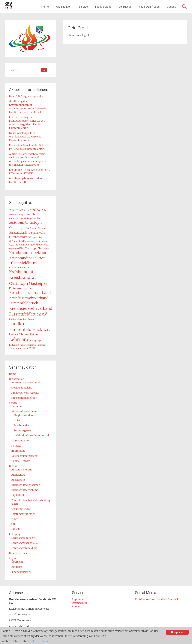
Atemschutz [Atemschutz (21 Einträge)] (31, 215)
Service (83, 7)
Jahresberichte (20, 441)
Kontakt (16, 446)
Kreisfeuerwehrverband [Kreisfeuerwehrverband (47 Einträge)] (30, 293)
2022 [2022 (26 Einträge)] (20, 210)
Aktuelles (17, 567)
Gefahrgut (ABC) (21, 509)
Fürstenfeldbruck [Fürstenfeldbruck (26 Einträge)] (21, 237)
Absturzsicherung (22, 470)
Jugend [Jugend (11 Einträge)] (12, 245)
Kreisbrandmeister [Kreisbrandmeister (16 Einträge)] (19, 268)
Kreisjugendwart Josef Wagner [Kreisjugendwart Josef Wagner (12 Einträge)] (22, 319)
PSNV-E (16, 519)
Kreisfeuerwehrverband (25, 393)
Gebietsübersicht (22, 388)
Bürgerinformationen (24, 412)
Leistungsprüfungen (23, 514)
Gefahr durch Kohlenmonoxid (31, 435)
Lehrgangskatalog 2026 (25, 543)
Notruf (18, 420)
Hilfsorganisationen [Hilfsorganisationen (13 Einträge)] (30, 241)
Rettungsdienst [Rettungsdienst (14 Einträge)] (16, 345)
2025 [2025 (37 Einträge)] (45, 210)
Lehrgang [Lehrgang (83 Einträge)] (19, 340)
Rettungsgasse (22, 430)
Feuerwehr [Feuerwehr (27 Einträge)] (38, 233)
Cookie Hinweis (38, 641)
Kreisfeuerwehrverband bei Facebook (157, 599)
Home (45, 7)
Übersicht (17, 562)
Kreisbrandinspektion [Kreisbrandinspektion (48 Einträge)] (28, 253)
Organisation (64, 7)
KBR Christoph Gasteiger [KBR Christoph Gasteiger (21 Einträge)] (35, 248)
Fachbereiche (103, 7)
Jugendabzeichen (22, 572)
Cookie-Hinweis (21, 461)
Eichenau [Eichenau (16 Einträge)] (42, 228)
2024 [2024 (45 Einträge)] (36, 210)
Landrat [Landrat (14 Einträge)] (47, 330)
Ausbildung (18, 480)
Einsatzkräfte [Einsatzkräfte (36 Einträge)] (20, 233)
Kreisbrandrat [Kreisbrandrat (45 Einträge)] (21, 272)
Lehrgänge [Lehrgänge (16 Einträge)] (36, 340)
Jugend (172, 7)
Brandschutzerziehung (25, 490)
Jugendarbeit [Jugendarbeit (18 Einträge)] (22, 245)
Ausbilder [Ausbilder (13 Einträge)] (38, 218)
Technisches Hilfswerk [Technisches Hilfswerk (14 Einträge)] (35, 345)
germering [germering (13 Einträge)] (37, 237)
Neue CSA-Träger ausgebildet (26, 96)
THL (14, 524)
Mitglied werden (23, 415)
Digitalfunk (18, 495)
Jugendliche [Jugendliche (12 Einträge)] (14, 249)
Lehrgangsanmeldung (24, 548)
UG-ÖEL (16, 529)
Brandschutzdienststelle (26, 485)
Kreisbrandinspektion (24, 398)
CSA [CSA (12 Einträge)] (27, 228)
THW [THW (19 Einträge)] (32, 348)
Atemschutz (18, 475)
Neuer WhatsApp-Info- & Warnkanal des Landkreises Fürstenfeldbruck (25, 137)
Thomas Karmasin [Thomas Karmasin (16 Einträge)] (19, 348)
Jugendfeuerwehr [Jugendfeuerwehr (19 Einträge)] (40, 245)
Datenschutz (79, 603)
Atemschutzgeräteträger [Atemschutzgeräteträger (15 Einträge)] (21, 218)
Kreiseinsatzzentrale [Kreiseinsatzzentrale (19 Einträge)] (21, 288)
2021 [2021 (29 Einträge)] (12, 210)
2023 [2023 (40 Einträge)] (28, 210)
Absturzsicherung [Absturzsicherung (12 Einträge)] (16, 215)
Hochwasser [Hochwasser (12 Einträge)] (43, 241)
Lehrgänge (125, 7)
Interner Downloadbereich (27, 383)
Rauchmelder (21, 425)
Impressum (18, 451)
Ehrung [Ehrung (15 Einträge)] (33, 228)
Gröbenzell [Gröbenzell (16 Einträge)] (15, 241)
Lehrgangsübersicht (23, 538)
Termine (16, 406)
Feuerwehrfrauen (149, 7)
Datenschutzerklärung (25, 456)
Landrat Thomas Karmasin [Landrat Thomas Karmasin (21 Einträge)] (26, 334)
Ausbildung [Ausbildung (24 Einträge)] (17, 223)
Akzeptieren (177, 632)
